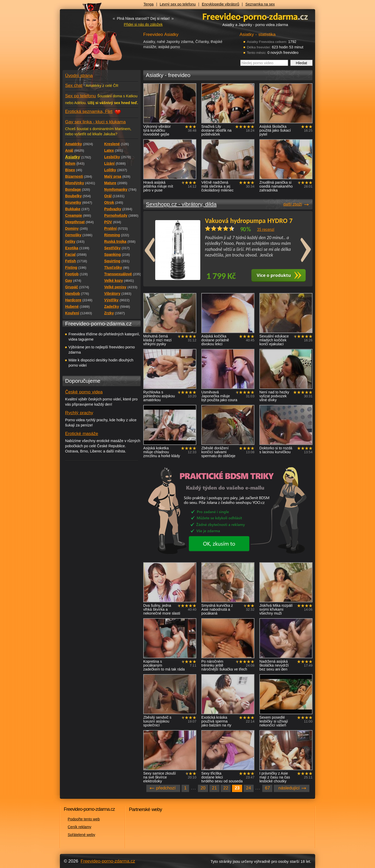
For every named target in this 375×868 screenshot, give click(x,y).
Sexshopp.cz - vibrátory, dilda (181, 204)
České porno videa (84, 392)
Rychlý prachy (79, 413)
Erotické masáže (82, 434)
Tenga (149, 4)
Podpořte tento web (84, 819)
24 (249, 788)
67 (267, 788)
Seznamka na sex (260, 4)
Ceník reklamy (80, 827)
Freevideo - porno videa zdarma (255, 17)
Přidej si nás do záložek (143, 24)
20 (203, 788)
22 (226, 788)
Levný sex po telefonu (178, 4)
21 (214, 788)
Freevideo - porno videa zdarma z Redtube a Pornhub (91, 39)
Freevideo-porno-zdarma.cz (108, 861)
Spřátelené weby (82, 835)
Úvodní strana (79, 76)
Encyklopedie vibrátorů (221, 4)
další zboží (293, 204)
